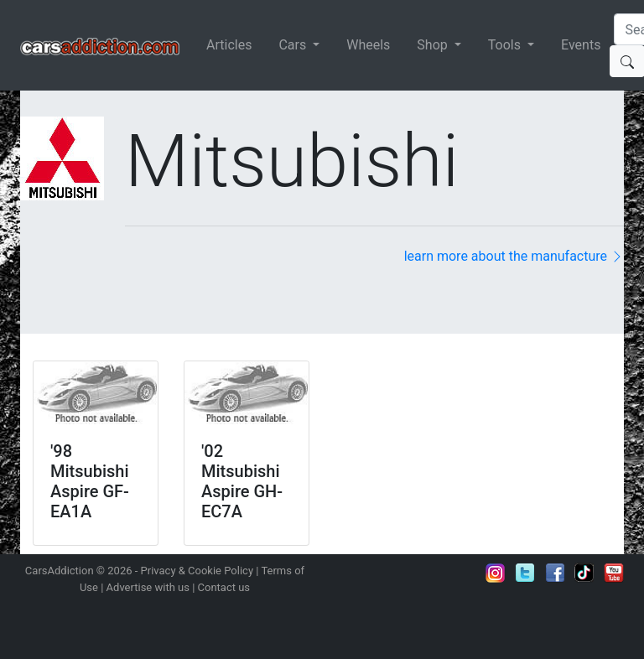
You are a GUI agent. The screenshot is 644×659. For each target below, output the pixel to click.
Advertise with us (148, 587)
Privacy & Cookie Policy (197, 571)
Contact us (224, 587)
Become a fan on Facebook (555, 573)
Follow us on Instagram (496, 573)
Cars (294, 45)
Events (581, 45)
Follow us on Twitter (525, 573)
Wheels (368, 45)
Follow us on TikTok (584, 573)
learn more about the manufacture (514, 256)
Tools (506, 45)
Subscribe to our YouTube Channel (614, 573)
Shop (434, 45)
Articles (229, 45)
